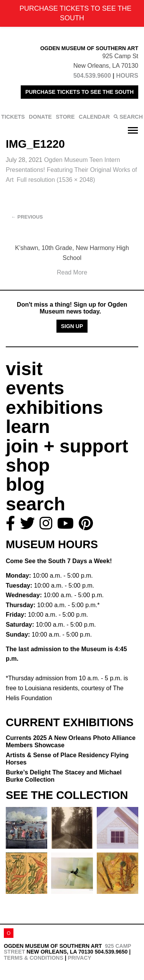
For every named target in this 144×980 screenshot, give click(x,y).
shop (28, 465)
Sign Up (72, 326)
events (35, 388)
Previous (27, 217)
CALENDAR (94, 117)
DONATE (40, 117)
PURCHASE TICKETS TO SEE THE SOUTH (79, 92)
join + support (67, 446)
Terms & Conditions (34, 958)
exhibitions (54, 408)
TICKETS (13, 117)
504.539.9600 (92, 76)
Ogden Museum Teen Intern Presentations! (71, 170)
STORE (65, 117)
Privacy (79, 958)
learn (28, 427)
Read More (72, 272)
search (36, 504)
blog (25, 484)
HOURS (127, 76)
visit (24, 369)
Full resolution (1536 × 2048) (56, 180)
